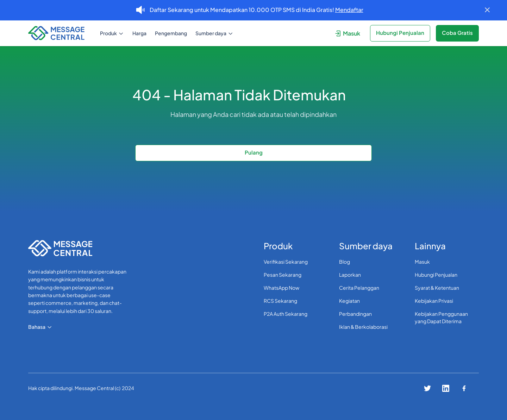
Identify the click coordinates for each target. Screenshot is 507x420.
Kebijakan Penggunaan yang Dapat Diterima (441, 317)
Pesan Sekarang (283, 275)
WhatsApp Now (281, 288)
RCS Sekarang (280, 301)
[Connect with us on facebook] (464, 388)
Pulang (254, 152)
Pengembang (171, 33)
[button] (112, 33)
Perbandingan (355, 314)
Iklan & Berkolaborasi (363, 327)
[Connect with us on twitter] (427, 388)
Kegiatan (349, 301)
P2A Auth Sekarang (286, 314)
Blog (345, 262)
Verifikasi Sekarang (286, 262)
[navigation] (59, 33)
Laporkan (350, 275)
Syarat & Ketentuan (437, 288)
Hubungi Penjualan (436, 275)
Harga (139, 33)
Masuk (422, 262)
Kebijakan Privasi (434, 301)
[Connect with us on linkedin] (446, 388)
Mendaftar (349, 10)
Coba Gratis (457, 33)
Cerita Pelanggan (359, 288)
